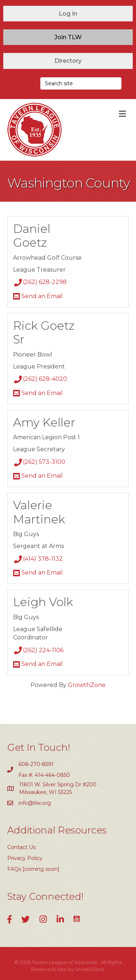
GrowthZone (87, 685)
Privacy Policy (25, 858)
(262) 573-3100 (39, 462)
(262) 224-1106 (38, 650)
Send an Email (38, 296)
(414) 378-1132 (38, 559)
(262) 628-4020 (40, 379)
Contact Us (21, 847)
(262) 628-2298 (40, 282)
